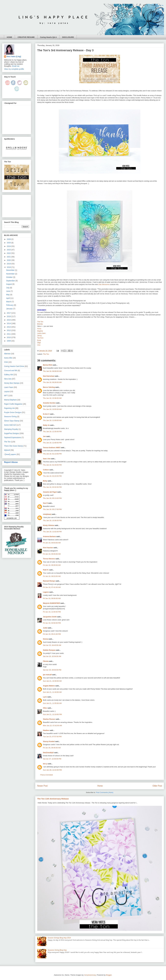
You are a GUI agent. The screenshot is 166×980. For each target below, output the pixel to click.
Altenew (7, 354)
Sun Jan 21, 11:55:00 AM (52, 703)
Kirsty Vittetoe (49, 525)
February (10, 305)
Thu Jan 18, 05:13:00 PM (52, 498)
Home (100, 786)
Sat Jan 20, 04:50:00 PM (52, 670)
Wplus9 (7, 450)
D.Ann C (46, 414)
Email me (16, 66)
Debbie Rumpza (49, 650)
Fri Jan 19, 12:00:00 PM (52, 612)
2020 (9, 260)
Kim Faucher (48, 548)
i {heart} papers (10, 454)
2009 (9, 341)
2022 (9, 253)
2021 (9, 257)
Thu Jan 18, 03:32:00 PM (52, 487)
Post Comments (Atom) (105, 792)
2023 (9, 250)
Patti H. (46, 570)
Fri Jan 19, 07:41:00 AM (52, 587)
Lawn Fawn (9, 387)
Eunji (39, 340)
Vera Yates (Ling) (14, 56)
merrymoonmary (90, 975)
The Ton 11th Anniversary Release (53, 799)
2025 (9, 243)
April (8, 298)
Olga (39, 343)
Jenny (39, 336)
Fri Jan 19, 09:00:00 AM (52, 598)
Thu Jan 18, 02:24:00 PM (52, 476)
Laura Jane (41, 333)
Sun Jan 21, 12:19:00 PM (52, 714)
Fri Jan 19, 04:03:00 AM (52, 543)
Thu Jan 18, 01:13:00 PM (52, 454)
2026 (9, 239)
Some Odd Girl (10, 425)
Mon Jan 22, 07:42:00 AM (52, 725)
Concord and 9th (11, 371)
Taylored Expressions (13, 437)
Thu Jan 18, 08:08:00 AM (52, 371)
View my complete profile (14, 69)
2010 (9, 337)
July (8, 288)
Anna (39, 329)
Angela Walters (49, 686)
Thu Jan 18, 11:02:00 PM (52, 532)
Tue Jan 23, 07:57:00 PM (52, 737)
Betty (45, 481)
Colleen (46, 470)
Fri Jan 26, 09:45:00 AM (52, 748)
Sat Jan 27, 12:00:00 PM (52, 759)
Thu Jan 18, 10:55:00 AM (52, 409)
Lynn (45, 697)
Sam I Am (47, 459)
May (8, 295)
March (9, 302)
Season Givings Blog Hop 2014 (59, 938)
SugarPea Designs (12, 433)
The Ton (40, 322)
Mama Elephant (10, 400)
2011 (9, 334)
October (10, 277)
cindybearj (47, 514)
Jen (44, 436)
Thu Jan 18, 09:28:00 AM (52, 382)
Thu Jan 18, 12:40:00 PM (52, 443)
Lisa (39, 345)
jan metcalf (47, 675)
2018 (9, 267)
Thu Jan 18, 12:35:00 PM (52, 432)
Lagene (46, 592)
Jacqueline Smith (50, 617)
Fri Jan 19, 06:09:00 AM (52, 565)
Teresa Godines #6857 (52, 448)
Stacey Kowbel (49, 741)
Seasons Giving (10, 417)
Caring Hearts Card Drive (14, 366)
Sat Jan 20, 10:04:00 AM (52, 656)
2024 (9, 246)
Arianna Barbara (49, 536)
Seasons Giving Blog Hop (57, 950)
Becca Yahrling (49, 387)
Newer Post (42, 786)
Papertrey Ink (9, 408)
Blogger (109, 975)
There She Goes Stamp (13, 446)
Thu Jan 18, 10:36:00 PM (52, 520)
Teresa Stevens (49, 559)
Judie (45, 628)
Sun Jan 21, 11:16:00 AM (52, 692)
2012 (9, 330)
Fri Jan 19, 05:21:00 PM (52, 634)
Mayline (40, 331)
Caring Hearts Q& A (48, 37)
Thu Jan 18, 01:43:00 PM (52, 465)
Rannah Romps (49, 581)
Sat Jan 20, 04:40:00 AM (52, 645)
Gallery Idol (9, 375)
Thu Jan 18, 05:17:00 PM (52, 509)
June (8, 291)
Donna (46, 639)
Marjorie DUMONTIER (52, 603)
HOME (9, 37)
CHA (6, 362)
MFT (6, 396)
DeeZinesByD (48, 753)
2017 (9, 313)
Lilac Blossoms (104, 284)
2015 (9, 320)
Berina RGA (48, 365)
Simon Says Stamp (12, 421)
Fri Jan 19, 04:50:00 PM (52, 623)
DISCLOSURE (68, 37)
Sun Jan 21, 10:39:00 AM (52, 681)
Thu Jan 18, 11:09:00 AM (52, 420)
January (10, 309)
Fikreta (46, 661)
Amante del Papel (50, 492)
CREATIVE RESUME (26, 37)
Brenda (40, 324)
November (11, 274)
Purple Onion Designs (13, 412)
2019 (9, 264)
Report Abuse (11, 462)
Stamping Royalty (11, 429)
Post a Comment (47, 775)
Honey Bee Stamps (12, 383)
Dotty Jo (46, 425)
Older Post (157, 786)
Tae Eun (40, 338)
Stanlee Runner (49, 719)
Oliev (45, 708)
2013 (9, 327)
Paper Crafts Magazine (13, 404)
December (11, 270)
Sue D (45, 503)
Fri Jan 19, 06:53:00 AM (52, 576)
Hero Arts (8, 379)
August (9, 284)
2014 (9, 323)
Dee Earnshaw (49, 376)
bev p (45, 764)
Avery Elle (8, 358)
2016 (9, 316)
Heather (46, 730)
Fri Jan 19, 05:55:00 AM (52, 554)
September (11, 281)
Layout (7, 391)
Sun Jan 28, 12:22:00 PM (52, 770)
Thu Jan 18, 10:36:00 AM (52, 398)
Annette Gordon (49, 403)
